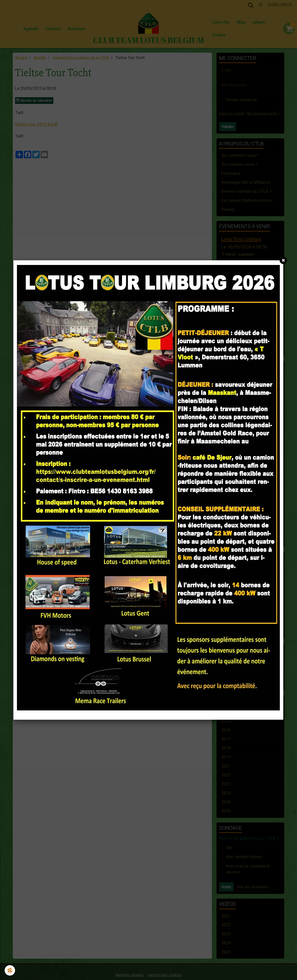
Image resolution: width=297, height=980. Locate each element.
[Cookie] (10, 970)
